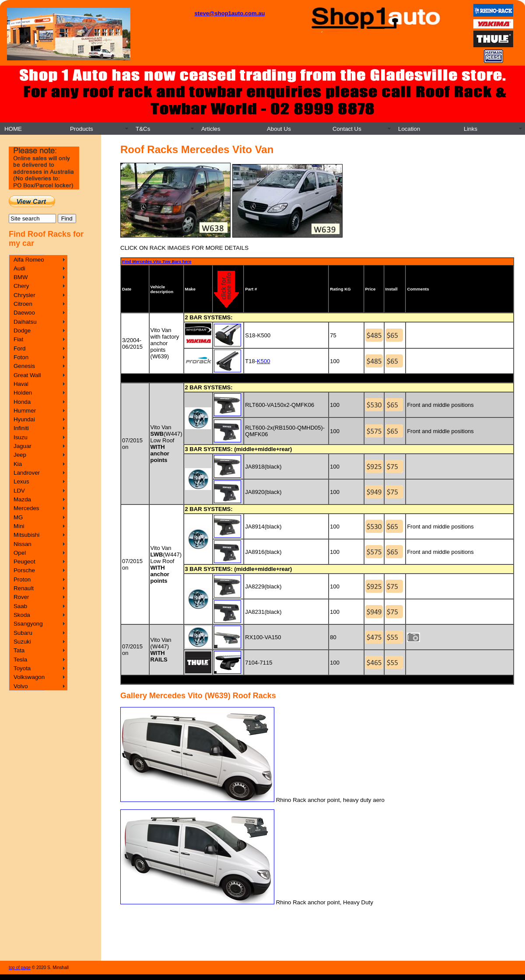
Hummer (25, 411)
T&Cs (143, 129)
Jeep (20, 455)
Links (471, 129)
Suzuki (22, 642)
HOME (13, 129)
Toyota (22, 668)
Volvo (21, 686)
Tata (19, 650)
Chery (21, 286)
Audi (19, 268)
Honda (22, 402)
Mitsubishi (26, 535)
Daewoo (24, 313)
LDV (19, 491)
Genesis (24, 366)
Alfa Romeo (29, 260)
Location (409, 129)
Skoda (22, 615)
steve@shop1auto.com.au (230, 13)
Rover (21, 597)
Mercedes (26, 508)
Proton (22, 579)
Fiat (18, 339)
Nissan (23, 544)
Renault (24, 588)
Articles (211, 129)
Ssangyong (28, 624)
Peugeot (24, 562)
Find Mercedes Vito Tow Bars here (157, 261)
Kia (18, 464)
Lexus (21, 481)
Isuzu (21, 437)
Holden (23, 393)
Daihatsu (25, 322)
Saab (20, 606)
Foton (21, 357)
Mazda (22, 499)
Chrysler (24, 295)
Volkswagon (29, 677)
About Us (279, 129)
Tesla (20, 660)
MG (18, 517)
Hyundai (24, 419)
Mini (19, 526)
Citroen (23, 304)
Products (82, 129)
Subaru (23, 633)
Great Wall (27, 375)
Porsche (24, 570)
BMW (21, 277)
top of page (20, 968)
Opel (20, 553)
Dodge (22, 331)
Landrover (27, 473)
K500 (263, 361)
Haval (21, 384)
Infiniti (21, 428)
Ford (19, 348)
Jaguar (23, 446)
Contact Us (347, 129)
